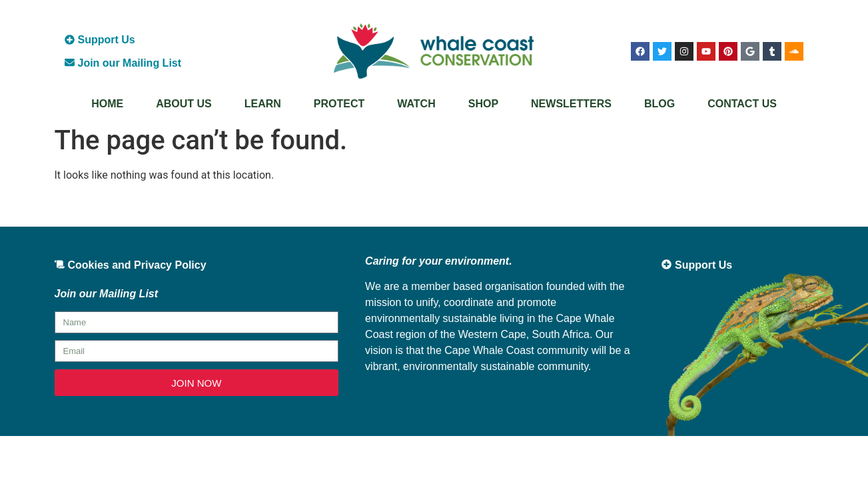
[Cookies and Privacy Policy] (60, 264)
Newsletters (571, 104)
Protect (339, 104)
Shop (483, 104)
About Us (184, 104)
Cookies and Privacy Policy (137, 265)
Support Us (107, 40)
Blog (659, 104)
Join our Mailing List (130, 63)
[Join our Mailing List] (70, 62)
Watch (416, 104)
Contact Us (742, 104)
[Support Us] (70, 40)
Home (107, 104)
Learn (263, 104)
